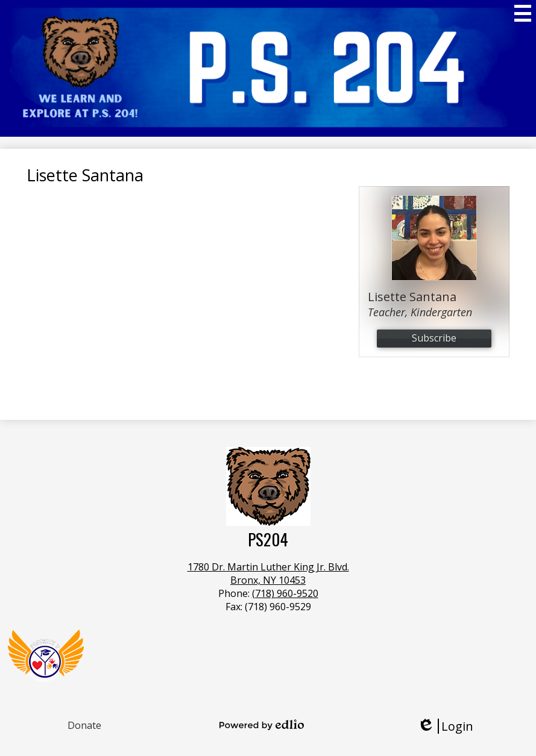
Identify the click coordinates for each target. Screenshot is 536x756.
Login (445, 726)
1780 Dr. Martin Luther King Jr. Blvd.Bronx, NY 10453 (268, 573)
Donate (84, 725)
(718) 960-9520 (285, 593)
